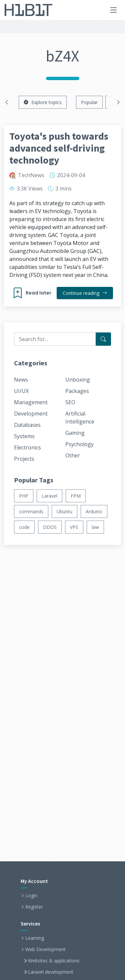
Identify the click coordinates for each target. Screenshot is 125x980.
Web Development (45, 949)
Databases (27, 425)
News (21, 380)
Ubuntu (64, 511)
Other (73, 455)
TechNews (31, 175)
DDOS (50, 527)
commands (31, 511)
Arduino (94, 511)
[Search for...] (103, 339)
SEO (70, 402)
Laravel (49, 496)
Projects (24, 459)
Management (31, 402)
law (95, 527)
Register (34, 907)
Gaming (75, 433)
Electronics (27, 447)
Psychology (79, 444)
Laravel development (51, 972)
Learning (35, 938)
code (24, 527)
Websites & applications (54, 961)
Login (31, 896)
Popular (89, 102)
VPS (74, 527)
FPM (76, 496)
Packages (77, 391)
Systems (24, 436)
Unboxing (78, 380)
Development (31, 414)
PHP (24, 496)
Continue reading (85, 293)
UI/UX (21, 391)
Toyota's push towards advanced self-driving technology (59, 148)
